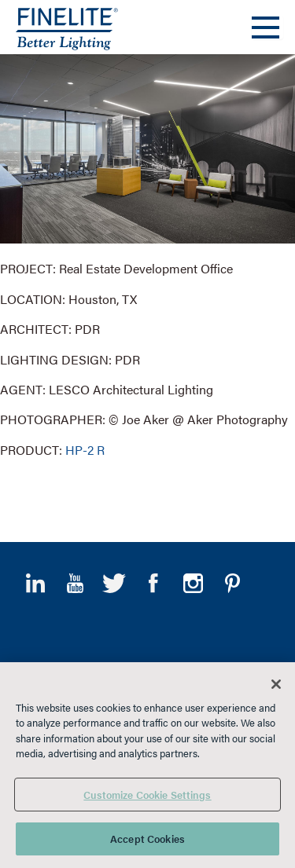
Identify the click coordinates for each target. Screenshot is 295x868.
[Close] (276, 684)
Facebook (153, 583)
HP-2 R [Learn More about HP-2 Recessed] (85, 450)
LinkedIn (35, 583)
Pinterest (232, 583)
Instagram (193, 583)
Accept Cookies (147, 839)
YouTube (75, 583)
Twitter (114, 583)
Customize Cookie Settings (147, 795)
